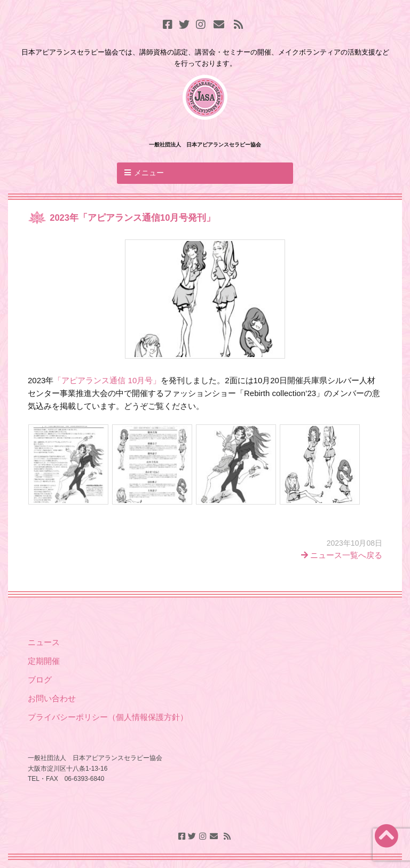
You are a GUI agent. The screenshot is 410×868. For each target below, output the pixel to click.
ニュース (44, 642)
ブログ (41, 680)
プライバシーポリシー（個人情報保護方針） (108, 717)
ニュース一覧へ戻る (342, 555)
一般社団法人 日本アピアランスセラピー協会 (205, 145)
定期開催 (44, 661)
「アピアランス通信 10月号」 (107, 380)
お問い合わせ (52, 698)
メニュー (149, 173)
